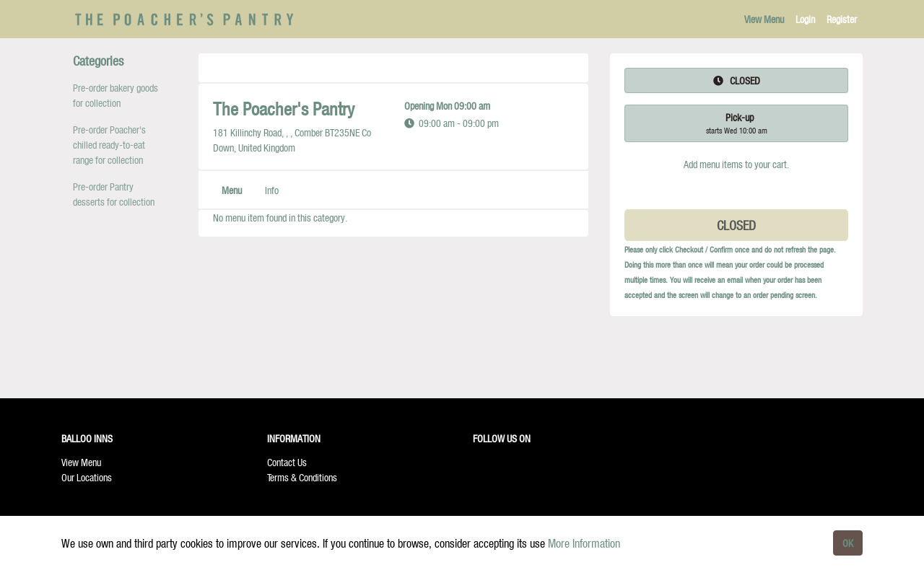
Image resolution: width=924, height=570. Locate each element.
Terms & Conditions (302, 477)
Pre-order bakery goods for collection (115, 95)
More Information (584, 543)
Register (842, 19)
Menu (232, 190)
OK (848, 543)
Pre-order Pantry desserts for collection (114, 194)
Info (272, 190)
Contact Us (287, 462)
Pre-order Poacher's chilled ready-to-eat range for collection (109, 145)
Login (805, 19)
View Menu (764, 19)
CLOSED (736, 225)
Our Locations (87, 477)
